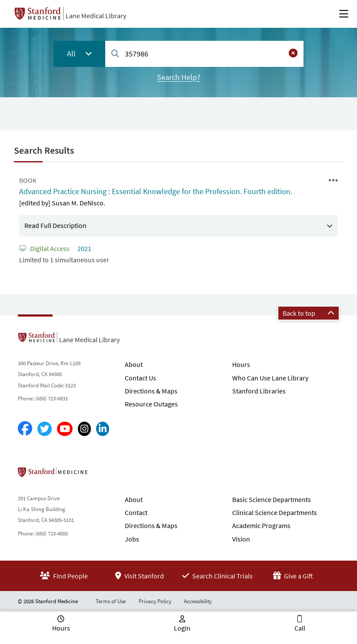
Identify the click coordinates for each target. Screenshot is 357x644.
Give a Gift (293, 576)
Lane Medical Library (96, 16)
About (134, 364)
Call (300, 628)
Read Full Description (55, 225)
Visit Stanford (140, 576)
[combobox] (204, 54)
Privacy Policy (155, 601)
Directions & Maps (151, 391)
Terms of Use (111, 601)
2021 (84, 248)
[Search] (115, 54)
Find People (64, 576)
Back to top (309, 313)
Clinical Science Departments (275, 512)
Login (182, 628)
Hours (241, 364)
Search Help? (179, 77)
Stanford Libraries (259, 391)
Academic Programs (261, 525)
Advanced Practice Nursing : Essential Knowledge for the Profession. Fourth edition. (156, 191)
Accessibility (198, 601)
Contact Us (140, 378)
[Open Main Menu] (344, 14)
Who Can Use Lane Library (270, 378)
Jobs (132, 539)
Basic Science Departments (272, 499)
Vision (241, 539)
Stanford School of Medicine (103, 475)
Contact (136, 512)
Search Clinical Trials (217, 576)
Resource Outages (151, 404)
